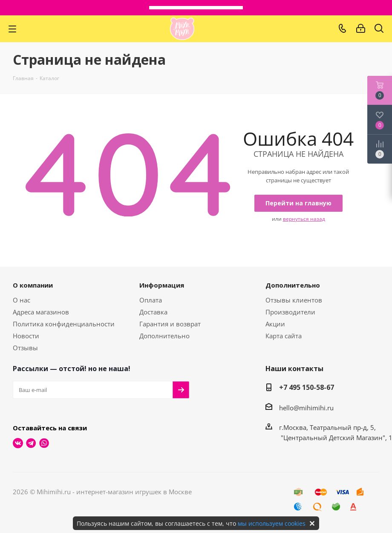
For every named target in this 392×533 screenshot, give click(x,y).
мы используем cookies (272, 523)
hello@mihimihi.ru (306, 408)
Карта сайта (284, 336)
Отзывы (25, 348)
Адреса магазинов (41, 312)
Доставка (153, 312)
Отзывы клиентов (294, 300)
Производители (290, 312)
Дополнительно (164, 336)
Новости (26, 336)
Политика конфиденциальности (64, 324)
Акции (275, 324)
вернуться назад (304, 219)
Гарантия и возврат (170, 324)
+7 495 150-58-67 (307, 387)
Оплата (151, 300)
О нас (22, 300)
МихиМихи (182, 29)
